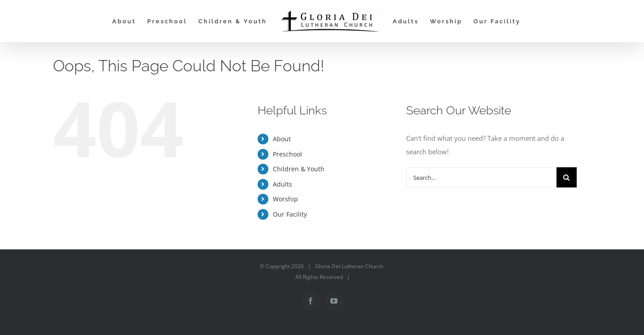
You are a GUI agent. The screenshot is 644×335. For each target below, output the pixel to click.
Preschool (287, 154)
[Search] (567, 177)
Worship (285, 199)
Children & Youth (299, 169)
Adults (283, 184)
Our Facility (290, 214)
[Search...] (481, 177)
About (282, 139)
